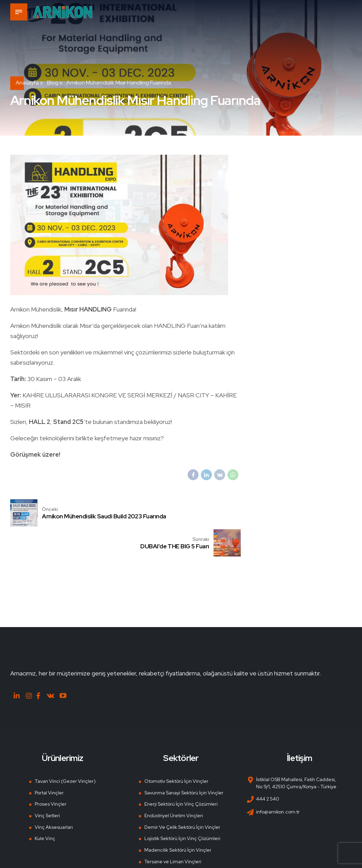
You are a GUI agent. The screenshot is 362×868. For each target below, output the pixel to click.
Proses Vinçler (51, 775)
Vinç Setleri (47, 787)
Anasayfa (27, 83)
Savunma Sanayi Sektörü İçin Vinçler (184, 764)
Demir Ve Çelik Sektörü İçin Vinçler (182, 798)
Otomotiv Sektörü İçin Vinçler (176, 752)
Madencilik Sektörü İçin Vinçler (178, 821)
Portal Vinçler (49, 764)
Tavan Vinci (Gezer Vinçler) (65, 752)
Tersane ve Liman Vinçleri (173, 833)
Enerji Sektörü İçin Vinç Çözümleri (181, 775)
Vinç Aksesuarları (54, 798)
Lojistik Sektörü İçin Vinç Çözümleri (182, 810)
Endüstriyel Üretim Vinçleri (174, 787)
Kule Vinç (45, 810)
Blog (53, 83)
